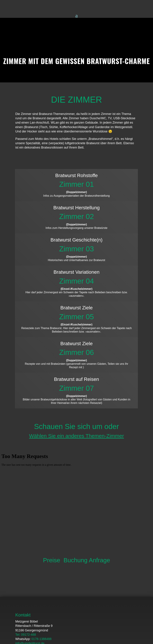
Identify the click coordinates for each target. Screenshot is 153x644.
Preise (51, 487)
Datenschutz (80, 616)
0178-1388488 (41, 565)
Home (19, 616)
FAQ (31, 616)
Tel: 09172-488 (26, 561)
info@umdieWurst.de (30, 570)
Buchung (75, 487)
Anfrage (99, 487)
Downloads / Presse (53, 616)
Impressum (101, 616)
